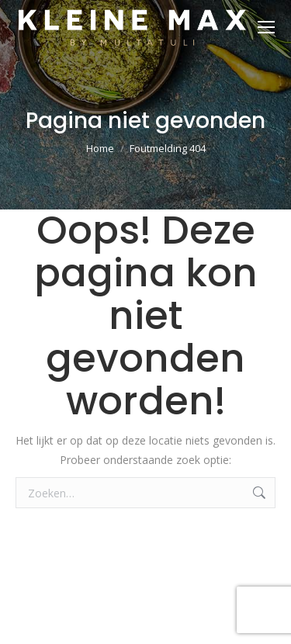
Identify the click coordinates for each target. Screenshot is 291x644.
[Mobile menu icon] (266, 27)
